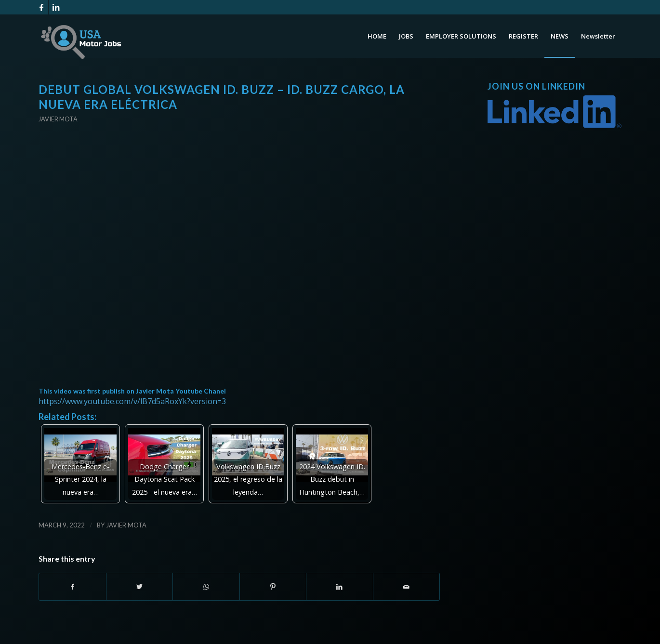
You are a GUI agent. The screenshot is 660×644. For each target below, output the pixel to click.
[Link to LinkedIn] (56, 7)
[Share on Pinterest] (273, 587)
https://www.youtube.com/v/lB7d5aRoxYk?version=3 (132, 401)
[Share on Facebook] (73, 587)
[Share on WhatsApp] (206, 587)
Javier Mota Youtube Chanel (181, 391)
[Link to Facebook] (41, 7)
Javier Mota (58, 119)
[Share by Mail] (407, 587)
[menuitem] (377, 36)
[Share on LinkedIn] (340, 587)
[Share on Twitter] (140, 587)
